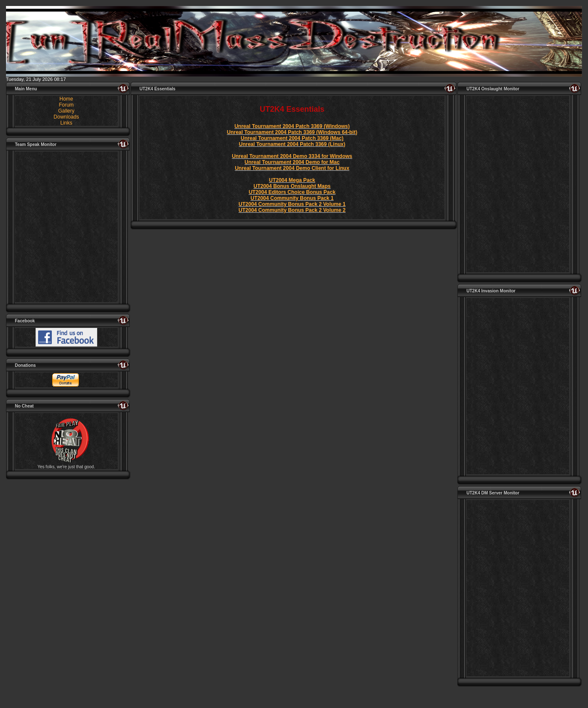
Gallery (66, 111)
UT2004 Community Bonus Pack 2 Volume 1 (292, 204)
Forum (66, 105)
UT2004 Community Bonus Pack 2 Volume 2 (292, 210)
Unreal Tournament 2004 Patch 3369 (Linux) (292, 144)
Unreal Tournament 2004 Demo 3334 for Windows (292, 156)
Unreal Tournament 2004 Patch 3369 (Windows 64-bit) (292, 132)
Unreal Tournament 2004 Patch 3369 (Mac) (292, 138)
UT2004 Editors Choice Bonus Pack (292, 192)
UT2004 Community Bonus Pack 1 (292, 198)
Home (66, 99)
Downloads (66, 117)
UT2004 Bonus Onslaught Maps (292, 186)
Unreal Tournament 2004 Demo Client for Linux (292, 168)
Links (66, 123)
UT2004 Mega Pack (292, 180)
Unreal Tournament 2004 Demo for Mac (292, 162)
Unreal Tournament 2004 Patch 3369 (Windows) (292, 126)
